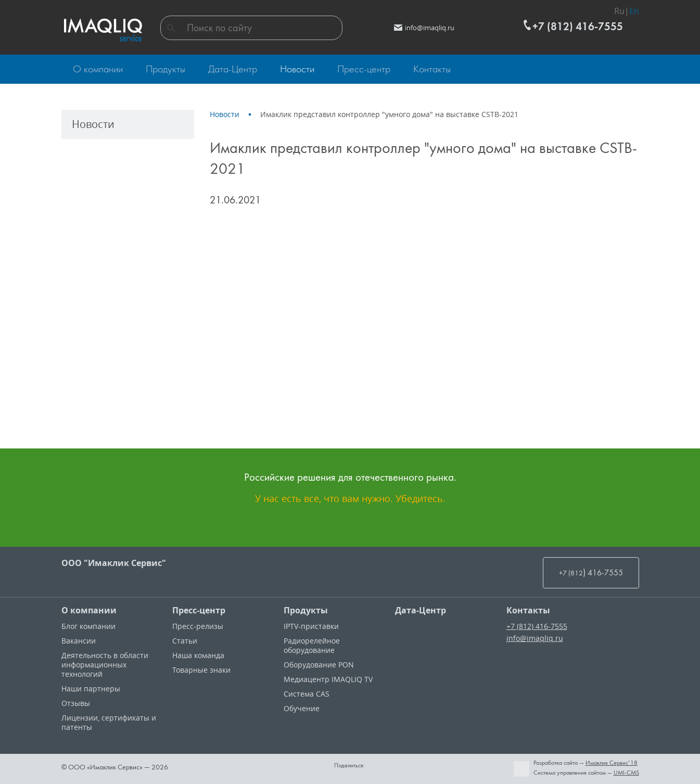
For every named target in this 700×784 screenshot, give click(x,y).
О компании (89, 610)
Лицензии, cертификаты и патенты (109, 722)
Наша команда (198, 655)
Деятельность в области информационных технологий (105, 665)
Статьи (185, 641)
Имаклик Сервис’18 (612, 763)
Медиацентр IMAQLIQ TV (328, 679)
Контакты (528, 610)
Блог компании (88, 626)
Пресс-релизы (198, 626)
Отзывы (76, 703)
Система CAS (307, 694)
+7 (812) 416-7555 (537, 626)
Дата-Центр (421, 610)
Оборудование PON (319, 665)
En (634, 8)
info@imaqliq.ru (535, 638)
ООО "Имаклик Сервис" (114, 563)
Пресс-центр (199, 610)
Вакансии (79, 641)
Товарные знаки (201, 670)
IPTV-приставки (311, 626)
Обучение (302, 708)
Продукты (306, 610)
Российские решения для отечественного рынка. (350, 477)
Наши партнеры (91, 689)
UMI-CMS (626, 773)
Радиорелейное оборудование (312, 645)
